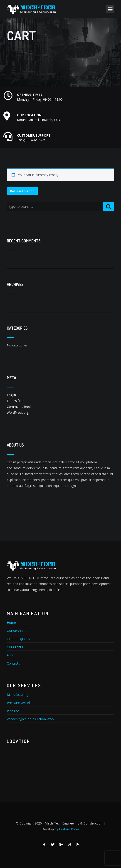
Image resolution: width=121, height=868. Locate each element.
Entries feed (16, 401)
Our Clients (15, 647)
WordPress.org (18, 412)
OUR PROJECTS (18, 639)
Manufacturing (17, 695)
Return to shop (22, 191)
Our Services (16, 631)
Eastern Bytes (69, 829)
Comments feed (19, 407)
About (11, 655)
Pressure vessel (18, 703)
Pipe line (13, 711)
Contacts (13, 663)
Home (11, 623)
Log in (11, 395)
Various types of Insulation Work (31, 719)
